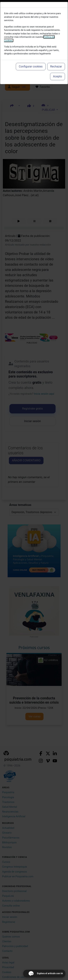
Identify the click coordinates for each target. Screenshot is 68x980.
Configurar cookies (31, 66)
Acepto (58, 76)
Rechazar (56, 66)
